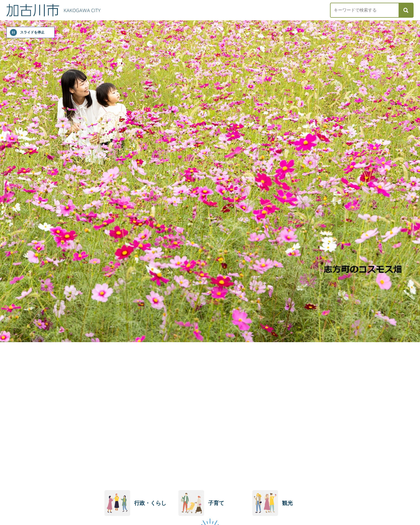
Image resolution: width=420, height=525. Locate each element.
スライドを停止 (32, 32)
